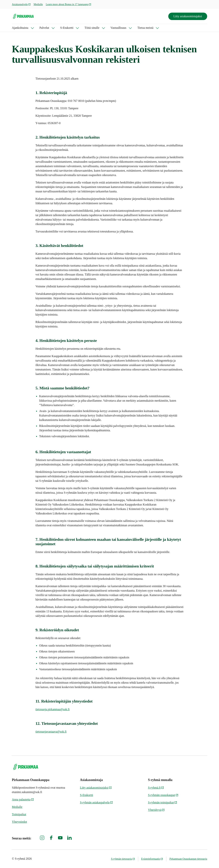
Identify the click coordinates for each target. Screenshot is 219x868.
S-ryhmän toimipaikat (163, 802)
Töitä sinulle (92, 28)
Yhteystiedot (19, 822)
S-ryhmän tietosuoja (123, 859)
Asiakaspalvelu (21, 4)
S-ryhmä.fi (156, 788)
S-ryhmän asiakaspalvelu (96, 802)
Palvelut (44, 28)
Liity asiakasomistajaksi (188, 16)
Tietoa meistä (145, 28)
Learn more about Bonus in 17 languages (68, 4)
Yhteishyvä (156, 810)
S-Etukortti (67, 28)
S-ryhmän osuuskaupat (163, 795)
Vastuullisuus (118, 28)
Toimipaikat (19, 814)
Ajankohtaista (20, 28)
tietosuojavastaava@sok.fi (51, 732)
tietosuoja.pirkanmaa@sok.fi (53, 709)
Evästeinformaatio (152, 859)
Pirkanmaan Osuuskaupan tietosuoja (188, 859)
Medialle (38, 4)
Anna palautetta (23, 799)
